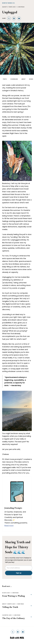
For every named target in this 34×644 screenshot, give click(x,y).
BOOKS (31, 79)
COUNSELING (14, 79)
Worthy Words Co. (9, 3)
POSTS (5, 79)
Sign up (19, 573)
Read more (9, 526)
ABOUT (23, 79)
